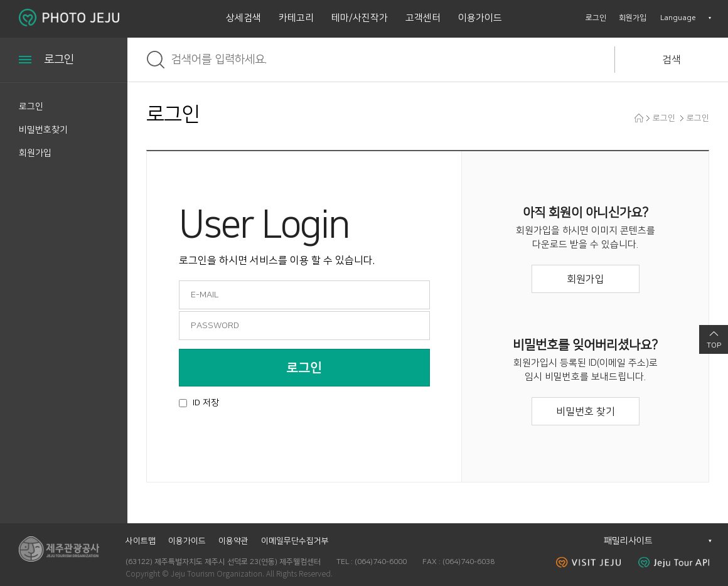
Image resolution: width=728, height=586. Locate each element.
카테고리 (296, 18)
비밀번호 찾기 (586, 412)
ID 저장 (206, 403)
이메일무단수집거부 (295, 541)
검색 (672, 60)
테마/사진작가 (360, 18)
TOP (714, 345)
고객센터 (423, 18)
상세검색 (244, 18)
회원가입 (633, 18)
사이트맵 (141, 541)
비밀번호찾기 (43, 130)
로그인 (596, 18)
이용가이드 (480, 18)
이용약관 (233, 541)
